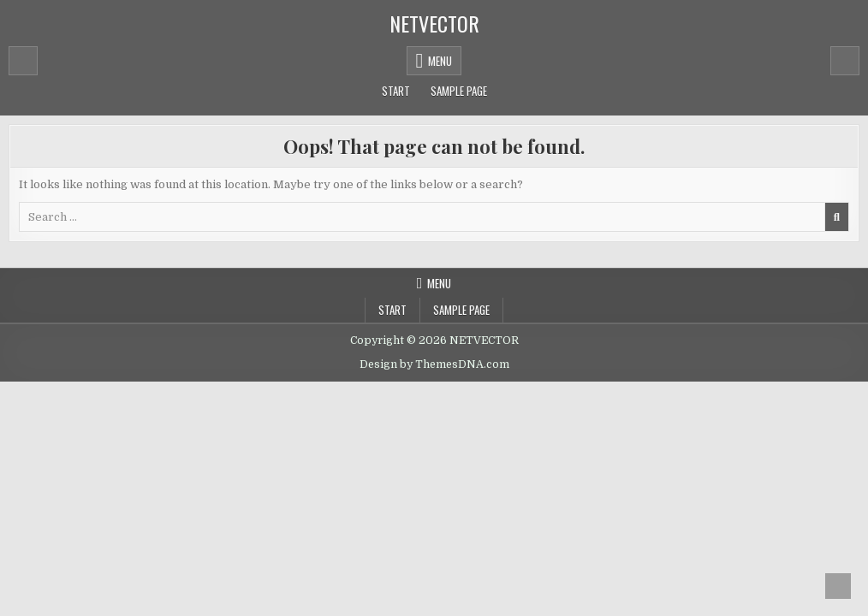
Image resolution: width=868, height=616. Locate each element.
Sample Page (459, 91)
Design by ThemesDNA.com (434, 364)
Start (396, 91)
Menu (440, 61)
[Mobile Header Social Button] (23, 61)
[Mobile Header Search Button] (845, 61)
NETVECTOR (434, 23)
